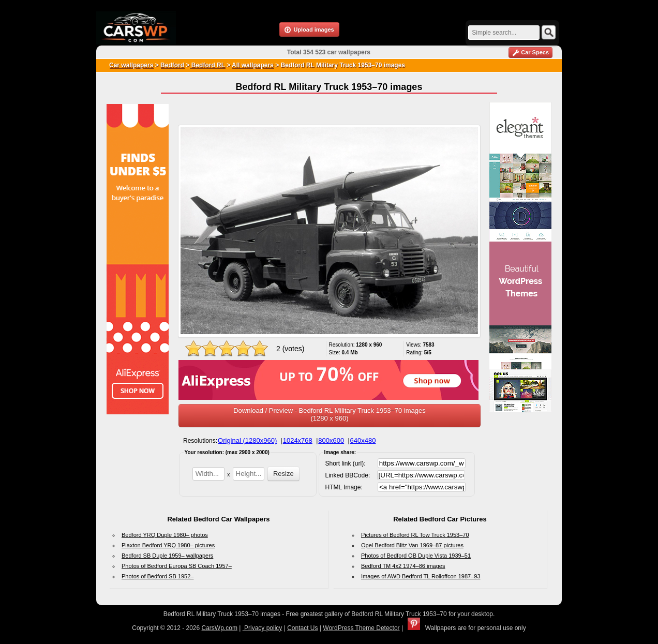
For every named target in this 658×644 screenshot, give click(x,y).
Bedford (172, 65)
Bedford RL (207, 65)
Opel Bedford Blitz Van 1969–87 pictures (412, 545)
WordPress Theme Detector (361, 628)
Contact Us (302, 628)
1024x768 (298, 440)
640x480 (363, 440)
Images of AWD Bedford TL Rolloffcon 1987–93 (421, 576)
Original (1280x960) (247, 440)
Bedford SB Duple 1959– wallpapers (167, 556)
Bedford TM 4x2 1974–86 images (403, 566)
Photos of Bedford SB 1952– (158, 576)
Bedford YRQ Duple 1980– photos (165, 535)
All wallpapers (253, 65)
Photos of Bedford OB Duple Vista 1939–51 (416, 556)
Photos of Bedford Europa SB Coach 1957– (177, 566)
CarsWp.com (220, 628)
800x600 (331, 440)
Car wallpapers (131, 65)
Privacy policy (263, 628)
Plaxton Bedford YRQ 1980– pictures (168, 545)
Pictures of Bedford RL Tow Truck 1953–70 (415, 535)
